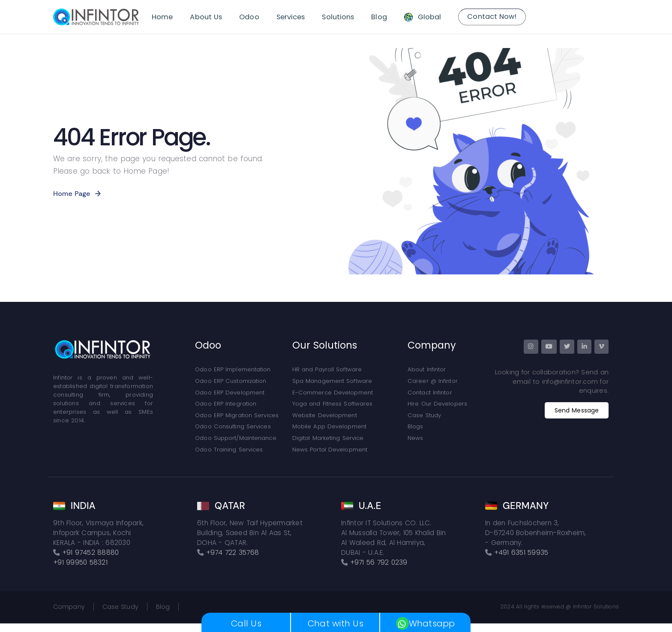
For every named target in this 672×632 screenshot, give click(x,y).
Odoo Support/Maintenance (235, 438)
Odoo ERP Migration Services (237, 415)
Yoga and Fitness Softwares (333, 404)
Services (291, 17)
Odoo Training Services (229, 450)
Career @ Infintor (433, 381)
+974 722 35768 (233, 552)
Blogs (415, 426)
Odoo (249, 17)
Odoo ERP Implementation (233, 369)
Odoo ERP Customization (231, 381)
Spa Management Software (332, 381)
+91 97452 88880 (91, 552)
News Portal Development (330, 450)
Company (69, 607)
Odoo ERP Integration (226, 404)
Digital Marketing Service (328, 438)
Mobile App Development (329, 426)
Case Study (424, 415)
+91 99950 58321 (80, 562)
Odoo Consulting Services (233, 426)
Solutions (338, 17)
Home (162, 17)
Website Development (325, 415)
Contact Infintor (430, 393)
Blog (379, 17)
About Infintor (427, 369)
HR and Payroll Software (327, 369)
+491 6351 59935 (521, 552)
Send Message (577, 410)
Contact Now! (492, 17)
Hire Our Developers (437, 404)
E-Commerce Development (333, 393)
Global (430, 17)
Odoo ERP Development (230, 393)
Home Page (72, 194)
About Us (206, 17)
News (415, 438)
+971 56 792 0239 (379, 562)
